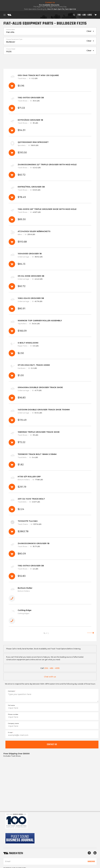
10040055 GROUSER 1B (50, 260)
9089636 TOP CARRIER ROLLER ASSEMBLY (50, 327)
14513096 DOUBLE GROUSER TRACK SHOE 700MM (50, 416)
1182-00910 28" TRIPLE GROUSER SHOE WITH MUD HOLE (50, 216)
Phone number (13, 714)
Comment (12, 691)
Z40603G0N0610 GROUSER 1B (50, 550)
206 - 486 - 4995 (85, 15)
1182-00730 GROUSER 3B (50, 104)
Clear (89, 31)
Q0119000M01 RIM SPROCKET (50, 149)
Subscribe (91, 861)
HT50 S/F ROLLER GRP (50, 483)
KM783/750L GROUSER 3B (50, 194)
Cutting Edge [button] (50, 617)
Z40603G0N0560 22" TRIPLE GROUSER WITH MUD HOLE (50, 171)
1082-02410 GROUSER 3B (50, 305)
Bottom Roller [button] (50, 595)
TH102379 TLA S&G (50, 528)
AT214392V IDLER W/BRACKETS (50, 238)
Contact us (52, 744)
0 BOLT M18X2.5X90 (50, 350)
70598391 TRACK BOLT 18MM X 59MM (50, 461)
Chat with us (50, 677)
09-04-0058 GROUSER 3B (50, 283)
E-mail (11, 732)
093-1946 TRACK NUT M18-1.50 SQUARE (50, 82)
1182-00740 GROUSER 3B (50, 572)
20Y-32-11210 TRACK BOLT (50, 506)
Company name (13, 723)
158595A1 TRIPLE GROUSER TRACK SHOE (50, 439)
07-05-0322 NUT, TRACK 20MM (50, 372)
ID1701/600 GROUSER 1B (50, 127)
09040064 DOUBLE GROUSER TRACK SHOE (50, 394)
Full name (11, 705)
